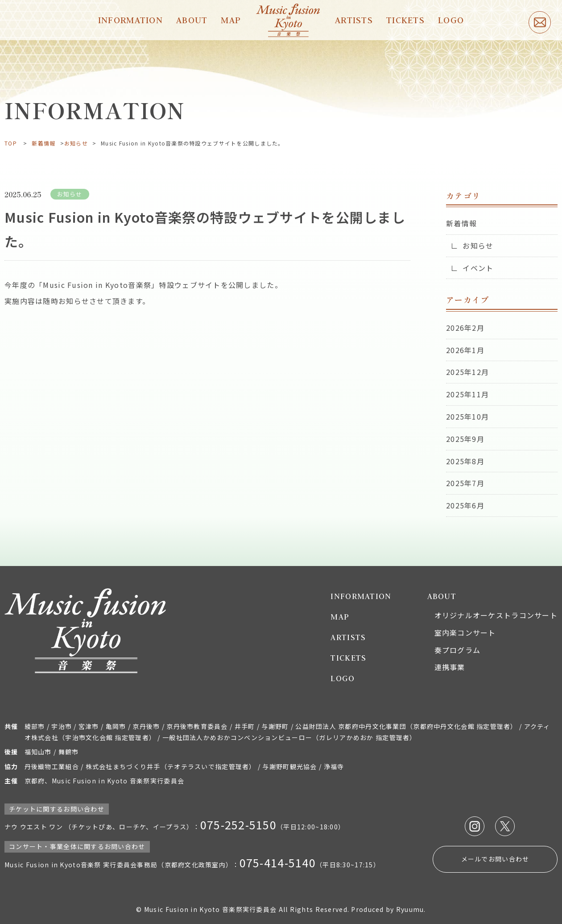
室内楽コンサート (465, 633)
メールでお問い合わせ (495, 859)
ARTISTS (354, 20)
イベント (478, 268)
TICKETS (405, 20)
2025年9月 (465, 439)
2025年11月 (467, 394)
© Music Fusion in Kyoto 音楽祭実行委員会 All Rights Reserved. (244, 909)
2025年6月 (465, 505)
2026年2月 (465, 328)
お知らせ (76, 143)
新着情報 (43, 143)
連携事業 (450, 667)
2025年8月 (465, 461)
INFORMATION (130, 20)
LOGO (451, 20)
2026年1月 (465, 350)
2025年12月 (467, 372)
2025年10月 (467, 416)
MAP (231, 20)
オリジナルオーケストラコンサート (496, 615)
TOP (11, 143)
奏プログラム (458, 650)
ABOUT (192, 20)
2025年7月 (465, 483)
